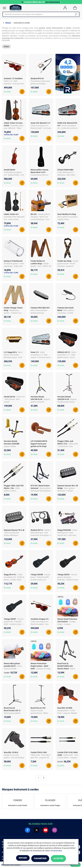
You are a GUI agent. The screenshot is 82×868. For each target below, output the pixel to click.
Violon (6, 47)
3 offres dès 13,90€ (11, 274)
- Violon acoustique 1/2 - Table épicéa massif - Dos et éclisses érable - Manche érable (67, 358)
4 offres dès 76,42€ (11, 136)
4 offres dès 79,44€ (11, 227)
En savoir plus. (57, 851)
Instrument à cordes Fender (18, 806)
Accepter (63, 859)
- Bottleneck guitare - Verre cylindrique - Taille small (14, 264)
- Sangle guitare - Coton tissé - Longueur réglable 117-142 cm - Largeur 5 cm (67, 714)
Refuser (18, 859)
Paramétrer (40, 859)
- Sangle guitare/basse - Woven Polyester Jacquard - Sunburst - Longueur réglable (68, 267)
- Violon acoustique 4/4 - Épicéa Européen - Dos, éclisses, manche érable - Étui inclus (40, 625)
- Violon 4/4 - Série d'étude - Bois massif (14, 400)
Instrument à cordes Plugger (50, 806)
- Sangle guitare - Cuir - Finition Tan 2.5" (41, 267)
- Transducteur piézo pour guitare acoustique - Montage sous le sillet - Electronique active (40, 85)
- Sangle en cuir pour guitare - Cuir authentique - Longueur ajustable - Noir (14, 758)
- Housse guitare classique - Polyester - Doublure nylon (68, 578)
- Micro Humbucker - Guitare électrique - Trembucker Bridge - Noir (14, 536)
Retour (8, 23)
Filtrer (75, 865)
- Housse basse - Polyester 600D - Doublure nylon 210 (40, 578)
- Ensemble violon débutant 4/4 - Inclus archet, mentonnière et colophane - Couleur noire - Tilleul (14, 220)
